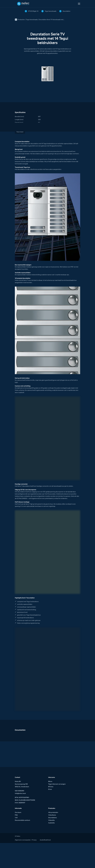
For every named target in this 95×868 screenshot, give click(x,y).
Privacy (34, 840)
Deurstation (66, 11)
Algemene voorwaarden (23, 840)
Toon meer (20, 132)
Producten (21, 19)
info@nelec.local (20, 793)
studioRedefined (45, 840)
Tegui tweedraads (32, 19)
